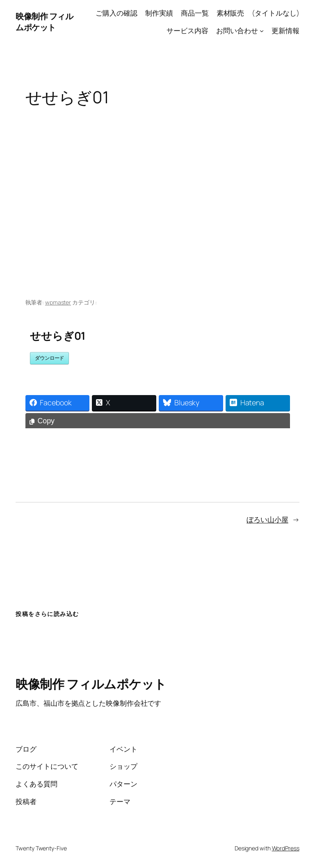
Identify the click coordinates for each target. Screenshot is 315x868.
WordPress (286, 848)
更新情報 (285, 31)
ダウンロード (49, 358)
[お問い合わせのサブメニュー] (262, 31)
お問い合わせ (237, 31)
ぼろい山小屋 (267, 519)
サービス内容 (187, 31)
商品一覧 (195, 13)
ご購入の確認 (116, 13)
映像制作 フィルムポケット (44, 22)
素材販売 (231, 13)
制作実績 (159, 13)
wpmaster (58, 302)
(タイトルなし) (275, 13)
